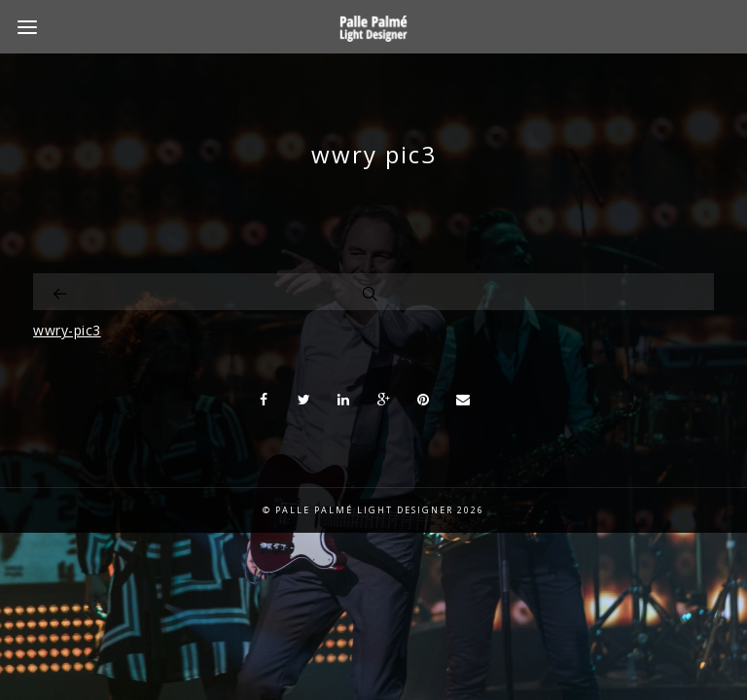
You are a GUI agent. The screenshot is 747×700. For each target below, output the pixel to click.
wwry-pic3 (67, 330)
